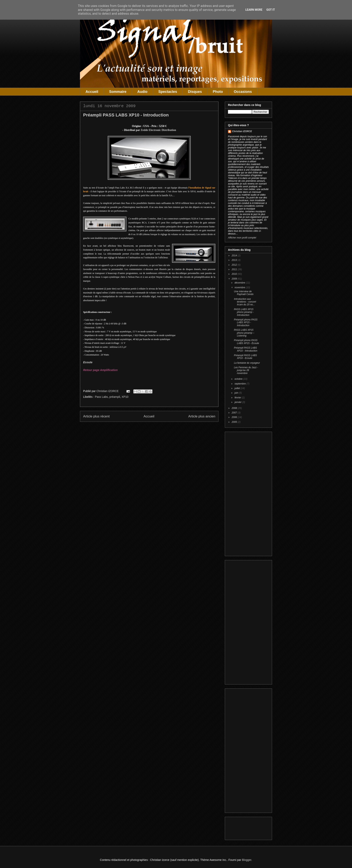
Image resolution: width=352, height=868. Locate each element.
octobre (239, 379)
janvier (238, 402)
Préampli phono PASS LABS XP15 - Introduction (246, 322)
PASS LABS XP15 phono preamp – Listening (244, 333)
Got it (271, 10)
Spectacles (168, 92)
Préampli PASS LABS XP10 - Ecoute (245, 357)
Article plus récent (96, 416)
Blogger (247, 860)
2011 (235, 269)
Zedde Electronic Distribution (158, 130)
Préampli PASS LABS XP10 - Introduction (246, 349)
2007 (235, 413)
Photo (218, 92)
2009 (235, 279)
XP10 (125, 397)
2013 (235, 260)
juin (237, 393)
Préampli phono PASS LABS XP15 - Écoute (246, 342)
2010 (235, 274)
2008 (235, 408)
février (238, 398)
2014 (235, 256)
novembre (240, 287)
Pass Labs (101, 397)
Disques (195, 92)
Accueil (92, 92)
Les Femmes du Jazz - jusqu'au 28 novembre (246, 370)
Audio (142, 92)
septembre (240, 384)
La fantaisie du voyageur (247, 363)
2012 (235, 265)
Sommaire (118, 92)
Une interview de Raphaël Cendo (244, 293)
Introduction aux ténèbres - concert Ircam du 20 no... (245, 302)
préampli (115, 397)
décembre (240, 283)
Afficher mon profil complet (242, 238)
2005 (235, 422)
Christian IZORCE (242, 131)
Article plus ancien (202, 416)
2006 (235, 417)
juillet (238, 388)
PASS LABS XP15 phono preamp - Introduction (244, 312)
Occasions (243, 92)
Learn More (254, 10)
